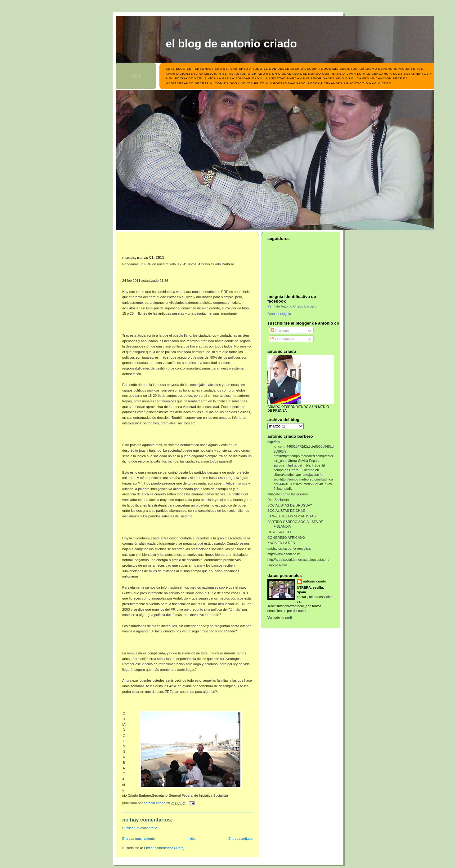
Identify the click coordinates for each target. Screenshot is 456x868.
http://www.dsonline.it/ (284, 554)
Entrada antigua (240, 839)
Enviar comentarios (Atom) (164, 848)
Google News (277, 565)
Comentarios (282, 339)
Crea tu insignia (279, 314)
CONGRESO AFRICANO (286, 538)
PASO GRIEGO (279, 532)
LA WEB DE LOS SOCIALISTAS (292, 516)
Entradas (279, 331)
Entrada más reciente (139, 839)
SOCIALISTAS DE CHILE (286, 511)
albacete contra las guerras (288, 494)
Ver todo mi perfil (280, 618)
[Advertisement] (159, 246)
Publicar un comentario (140, 828)
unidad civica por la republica (289, 548)
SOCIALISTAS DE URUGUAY (290, 505)
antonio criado (315, 581)
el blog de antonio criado (231, 44)
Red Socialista (278, 500)
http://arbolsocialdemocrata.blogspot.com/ (298, 560)
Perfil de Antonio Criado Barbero (292, 306)
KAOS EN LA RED (281, 543)
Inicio (192, 839)
